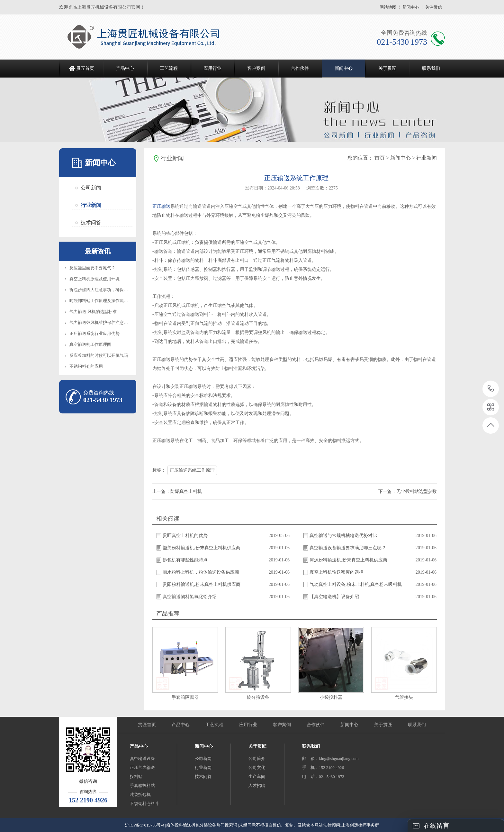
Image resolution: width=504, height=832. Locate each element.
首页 (380, 158)
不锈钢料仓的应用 (86, 366)
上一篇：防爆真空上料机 (177, 491)
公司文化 (257, 767)
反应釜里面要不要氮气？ (92, 268)
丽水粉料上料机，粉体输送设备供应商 (201, 572)
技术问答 (91, 222)
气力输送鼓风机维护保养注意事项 (101, 323)
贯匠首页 (85, 68)
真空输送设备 (142, 758)
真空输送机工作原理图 (90, 344)
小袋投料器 (331, 697)
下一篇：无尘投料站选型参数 (408, 491)
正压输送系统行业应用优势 (94, 333)
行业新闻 (91, 205)
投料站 (136, 777)
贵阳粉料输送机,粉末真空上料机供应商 (202, 584)
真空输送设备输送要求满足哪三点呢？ (348, 548)
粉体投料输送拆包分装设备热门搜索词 (202, 825)
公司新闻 (91, 188)
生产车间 (257, 777)
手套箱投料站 (142, 786)
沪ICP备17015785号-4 (145, 825)
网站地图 (388, 7)
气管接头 (404, 697)
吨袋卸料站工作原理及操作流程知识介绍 (107, 301)
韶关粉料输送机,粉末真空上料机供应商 (202, 548)
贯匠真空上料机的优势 (185, 536)
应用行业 (212, 68)
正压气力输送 (142, 767)
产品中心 (125, 68)
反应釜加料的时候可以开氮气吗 (99, 355)
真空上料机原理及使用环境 (94, 279)
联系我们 (431, 68)
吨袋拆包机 (140, 795)
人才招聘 (257, 786)
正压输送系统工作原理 (192, 470)
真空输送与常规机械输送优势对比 (343, 536)
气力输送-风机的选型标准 (93, 312)
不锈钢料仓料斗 (144, 804)
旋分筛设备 (258, 697)
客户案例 (256, 68)
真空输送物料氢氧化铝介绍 (190, 597)
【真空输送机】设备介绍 (334, 597)
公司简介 (257, 758)
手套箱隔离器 (185, 697)
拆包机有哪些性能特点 (185, 560)
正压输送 (161, 206)
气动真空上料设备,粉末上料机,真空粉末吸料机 (356, 584)
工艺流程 (169, 68)
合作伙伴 (300, 68)
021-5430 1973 (491, 389)
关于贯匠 (387, 68)
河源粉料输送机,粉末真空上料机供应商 (348, 560)
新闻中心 (411, 7)
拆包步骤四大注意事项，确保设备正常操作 (109, 290)
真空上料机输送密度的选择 (337, 572)
